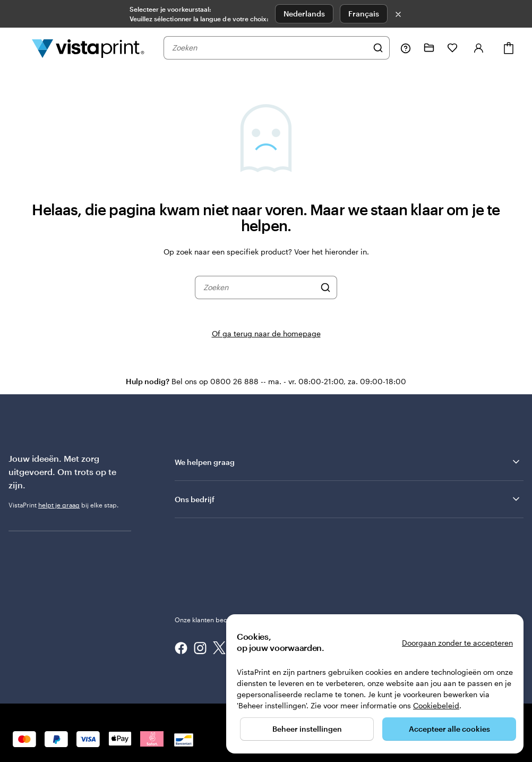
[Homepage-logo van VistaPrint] (88, 48)
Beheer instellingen (307, 729)
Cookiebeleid (436, 705)
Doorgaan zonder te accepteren (457, 643)
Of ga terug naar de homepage (266, 333)
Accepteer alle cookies (449, 729)
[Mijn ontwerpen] (429, 48)
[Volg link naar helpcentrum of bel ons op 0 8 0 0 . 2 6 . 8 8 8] (406, 48)
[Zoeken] (378, 48)
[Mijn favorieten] (452, 48)
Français (364, 14)
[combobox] (270, 48)
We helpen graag (348, 462)
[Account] (479, 48)
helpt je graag (59, 505)
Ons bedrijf (348, 499)
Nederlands (304, 14)
